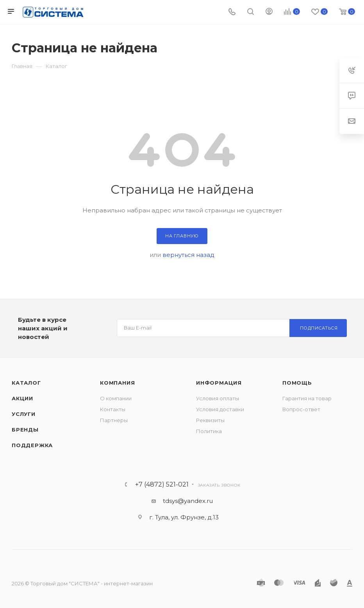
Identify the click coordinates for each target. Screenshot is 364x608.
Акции (22, 398)
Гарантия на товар (307, 398)
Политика (209, 431)
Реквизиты (210, 420)
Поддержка (32, 445)
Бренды (25, 430)
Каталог (26, 383)
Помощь (297, 383)
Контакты (113, 409)
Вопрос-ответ (301, 409)
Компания (117, 383)
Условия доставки (220, 409)
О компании (116, 398)
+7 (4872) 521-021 (162, 485)
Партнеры (114, 420)
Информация (219, 383)
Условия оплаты (218, 398)
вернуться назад (188, 255)
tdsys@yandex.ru (188, 501)
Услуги (24, 414)
